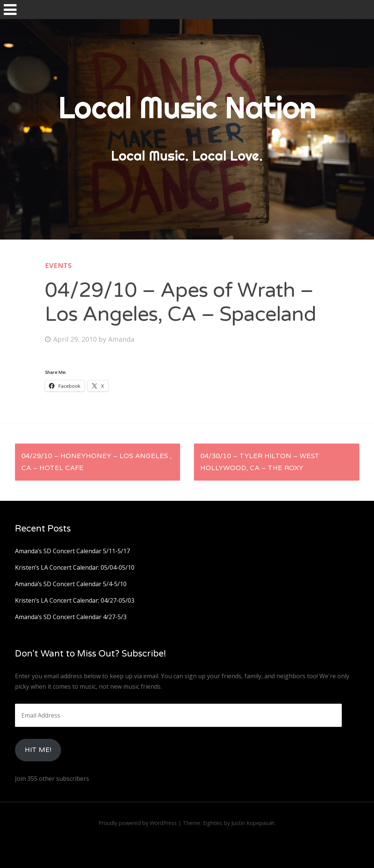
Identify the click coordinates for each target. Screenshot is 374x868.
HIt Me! (38, 750)
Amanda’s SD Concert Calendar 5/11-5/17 (72, 551)
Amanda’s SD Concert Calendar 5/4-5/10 (71, 584)
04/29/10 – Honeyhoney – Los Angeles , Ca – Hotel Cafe (96, 462)
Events (58, 265)
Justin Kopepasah (253, 823)
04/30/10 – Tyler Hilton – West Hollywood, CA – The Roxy (260, 462)
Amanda (121, 339)
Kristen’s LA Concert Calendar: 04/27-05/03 (75, 600)
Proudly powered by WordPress (138, 823)
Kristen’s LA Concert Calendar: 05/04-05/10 (75, 567)
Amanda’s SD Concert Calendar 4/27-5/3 (71, 617)
